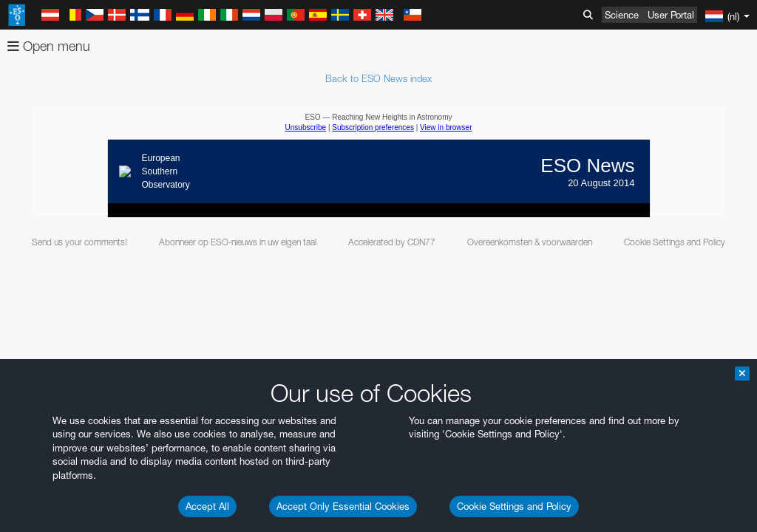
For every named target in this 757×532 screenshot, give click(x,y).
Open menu (49, 46)
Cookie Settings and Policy (514, 506)
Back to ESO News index (378, 78)
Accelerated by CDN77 (392, 242)
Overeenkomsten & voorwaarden (530, 242)
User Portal (671, 15)
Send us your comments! (79, 242)
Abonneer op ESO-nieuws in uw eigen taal (238, 242)
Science (622, 15)
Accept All (207, 506)
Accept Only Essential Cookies (343, 506)
